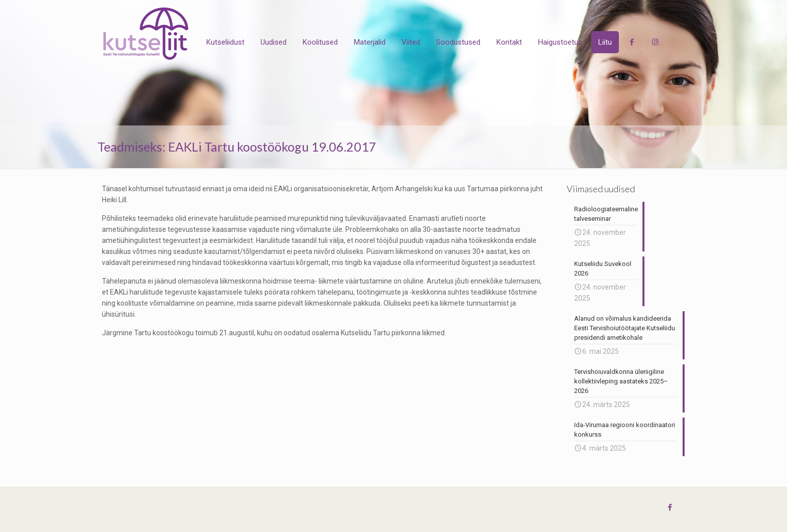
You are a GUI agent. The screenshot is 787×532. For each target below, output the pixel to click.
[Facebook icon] (670, 507)
